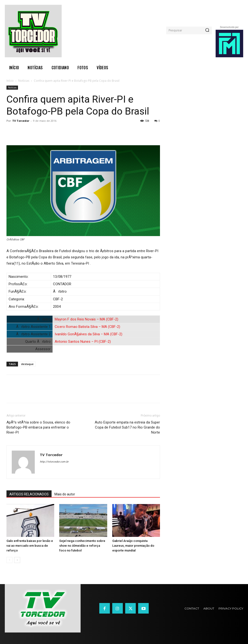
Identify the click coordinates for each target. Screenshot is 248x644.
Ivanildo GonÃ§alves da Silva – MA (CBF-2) (89, 334)
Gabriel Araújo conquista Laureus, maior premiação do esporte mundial (133, 546)
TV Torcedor (21, 121)
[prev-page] (9, 560)
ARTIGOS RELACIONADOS (29, 494)
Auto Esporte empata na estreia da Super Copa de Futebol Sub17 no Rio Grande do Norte (127, 427)
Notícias (24, 81)
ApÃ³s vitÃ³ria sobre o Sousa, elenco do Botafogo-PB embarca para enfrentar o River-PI (38, 427)
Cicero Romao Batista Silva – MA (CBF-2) (87, 327)
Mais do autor (65, 494)
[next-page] (17, 560)
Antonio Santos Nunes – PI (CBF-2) (83, 342)
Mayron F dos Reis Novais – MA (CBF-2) (86, 319)
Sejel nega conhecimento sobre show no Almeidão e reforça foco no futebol (82, 546)
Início (10, 81)
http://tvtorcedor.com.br (54, 462)
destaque (27, 364)
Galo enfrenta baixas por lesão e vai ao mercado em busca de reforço (30, 546)
